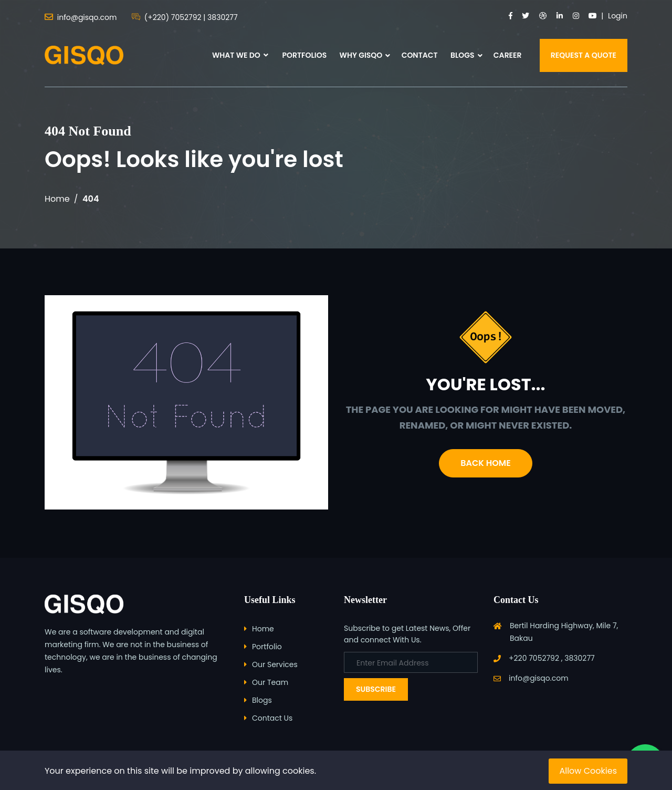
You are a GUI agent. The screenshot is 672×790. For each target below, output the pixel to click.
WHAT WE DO (240, 55)
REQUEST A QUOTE (584, 55)
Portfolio (267, 647)
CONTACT (420, 55)
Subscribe (376, 689)
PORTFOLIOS (304, 55)
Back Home (485, 463)
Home (57, 199)
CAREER (508, 55)
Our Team (270, 682)
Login (618, 16)
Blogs (262, 700)
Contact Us (272, 718)
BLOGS (463, 55)
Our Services (275, 664)
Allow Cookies (588, 771)
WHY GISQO (361, 55)
